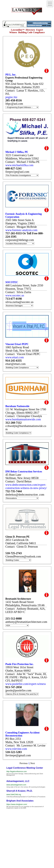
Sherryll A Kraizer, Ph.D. (19, 791)
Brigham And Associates (20, 801)
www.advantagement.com (16, 785)
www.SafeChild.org (14, 795)
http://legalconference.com (16, 771)
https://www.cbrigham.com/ (17, 804)
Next (33, 763)
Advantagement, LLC (18, 781)
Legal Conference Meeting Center (25, 768)
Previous (24, 763)
